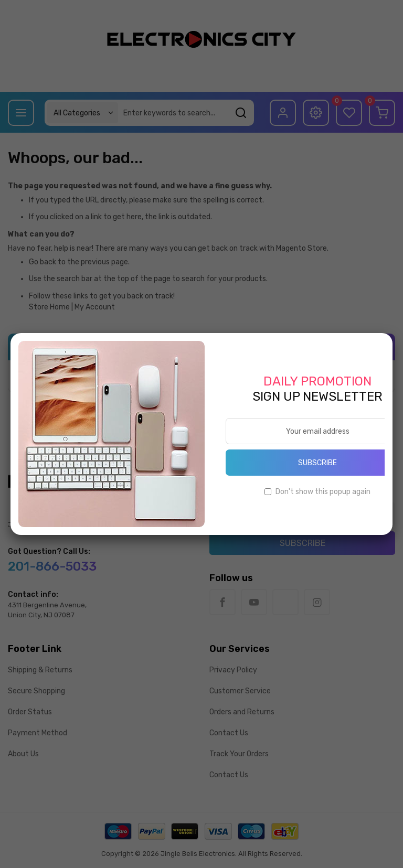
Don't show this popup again (323, 492)
